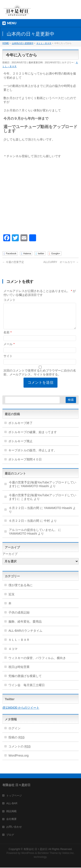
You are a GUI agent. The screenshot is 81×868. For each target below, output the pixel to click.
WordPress (28, 853)
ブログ (10, 835)
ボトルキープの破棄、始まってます (33, 437)
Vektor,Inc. (68, 853)
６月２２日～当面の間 (24, 513)
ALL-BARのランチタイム (27, 636)
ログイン (14, 733)
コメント (10, 300)
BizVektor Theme (48, 853)
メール (9, 349)
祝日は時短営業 (19, 672)
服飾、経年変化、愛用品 (25, 627)
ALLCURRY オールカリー (61, 262)
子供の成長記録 (19, 618)
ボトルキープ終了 (21, 428)
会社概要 (11, 819)
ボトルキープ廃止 (21, 446)
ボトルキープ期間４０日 (25, 465)
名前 (7, 338)
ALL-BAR (12, 804)
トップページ (14, 796)
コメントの (20, 752)
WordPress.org (18, 761)
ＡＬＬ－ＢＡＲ (19, 645)
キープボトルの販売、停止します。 (33, 455)
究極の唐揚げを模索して (25, 681)
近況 (11, 599)
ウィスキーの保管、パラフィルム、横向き (37, 663)
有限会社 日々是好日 (36, 850)
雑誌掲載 (11, 812)
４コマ (13, 654)
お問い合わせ (14, 827)
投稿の (17, 742)
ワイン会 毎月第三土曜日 (27, 690)
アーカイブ (10, 559)
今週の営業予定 (13, 262)
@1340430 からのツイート (21, 713)
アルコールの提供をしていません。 (33, 535)
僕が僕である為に (21, 590)
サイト (8, 361)
